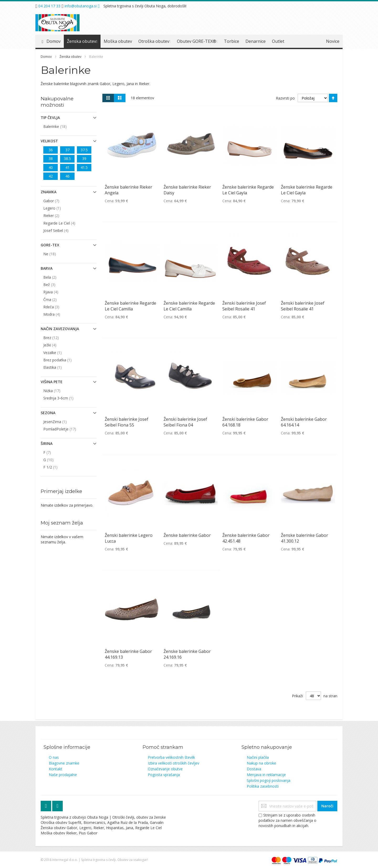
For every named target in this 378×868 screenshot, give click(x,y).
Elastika (59, 367)
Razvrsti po (285, 98)
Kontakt (56, 769)
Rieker (58, 215)
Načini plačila (258, 757)
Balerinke (62, 126)
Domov (47, 57)
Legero (58, 208)
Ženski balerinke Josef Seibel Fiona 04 (185, 422)
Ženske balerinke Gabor (187, 535)
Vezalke (59, 352)
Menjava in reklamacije (266, 775)
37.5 (84, 150)
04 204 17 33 (49, 6)
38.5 (67, 158)
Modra (58, 314)
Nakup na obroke (261, 763)
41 (67, 167)
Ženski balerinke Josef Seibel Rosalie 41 (244, 306)
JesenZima (61, 422)
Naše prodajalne (63, 775)
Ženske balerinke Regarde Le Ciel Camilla (130, 306)
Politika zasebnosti (263, 786)
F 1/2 (57, 467)
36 (51, 150)
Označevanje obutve (165, 769)
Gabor (58, 201)
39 (84, 158)
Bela (56, 277)
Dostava (254, 769)
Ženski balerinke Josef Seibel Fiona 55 (127, 422)
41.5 (84, 167)
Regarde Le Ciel (66, 223)
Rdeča (58, 307)
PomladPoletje (66, 429)
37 (67, 150)
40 (51, 167)
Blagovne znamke (64, 763)
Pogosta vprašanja (164, 775)
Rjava (57, 292)
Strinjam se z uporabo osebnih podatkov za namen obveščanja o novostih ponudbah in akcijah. (287, 820)
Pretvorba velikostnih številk (171, 757)
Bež (56, 284)
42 (51, 176)
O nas (54, 757)
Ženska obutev (71, 57)
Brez (58, 337)
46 (67, 176)
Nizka (58, 391)
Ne (56, 254)
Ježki (56, 345)
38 (51, 158)
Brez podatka (64, 360)
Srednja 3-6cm (65, 398)
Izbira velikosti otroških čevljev (174, 763)
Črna (57, 299)
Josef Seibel (62, 230)
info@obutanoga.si (81, 6)
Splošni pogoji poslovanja (269, 780)
